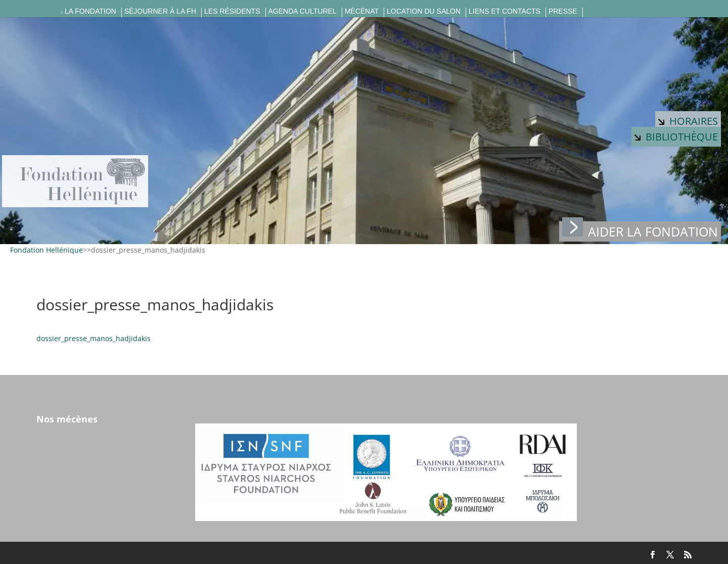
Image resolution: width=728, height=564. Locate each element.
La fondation (90, 11)
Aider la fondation (640, 231)
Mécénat (362, 11)
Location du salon (424, 11)
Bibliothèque (676, 137)
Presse (563, 11)
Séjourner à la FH (160, 11)
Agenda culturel (303, 11)
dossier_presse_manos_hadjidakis (94, 338)
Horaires (688, 121)
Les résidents (232, 11)
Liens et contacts (505, 11)
